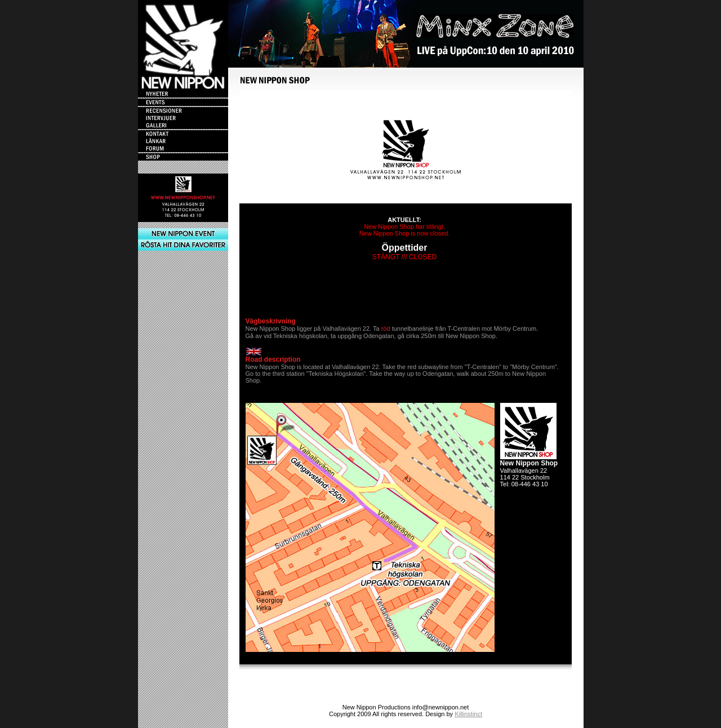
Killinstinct (468, 714)
